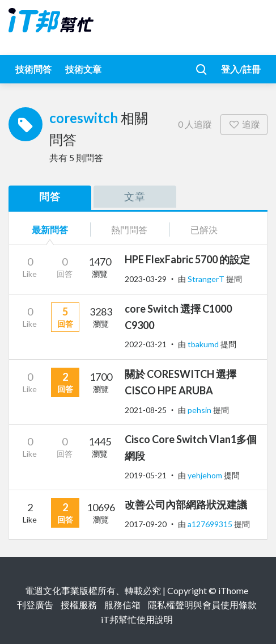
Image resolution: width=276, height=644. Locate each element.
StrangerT (207, 279)
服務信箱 (122, 605)
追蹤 (244, 124)
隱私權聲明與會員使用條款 (202, 605)
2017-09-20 (146, 524)
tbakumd (204, 344)
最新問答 (50, 230)
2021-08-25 (146, 410)
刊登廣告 (35, 605)
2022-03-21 (146, 344)
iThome (233, 590)
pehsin (200, 410)
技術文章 (83, 69)
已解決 (204, 230)
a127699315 (211, 524)
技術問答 (33, 69)
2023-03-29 (146, 279)
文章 (135, 196)
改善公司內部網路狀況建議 (186, 504)
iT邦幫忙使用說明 (137, 619)
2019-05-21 (146, 475)
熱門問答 (129, 230)
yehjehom (206, 475)
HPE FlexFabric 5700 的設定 (187, 259)
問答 (50, 196)
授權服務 (79, 605)
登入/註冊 (241, 69)
